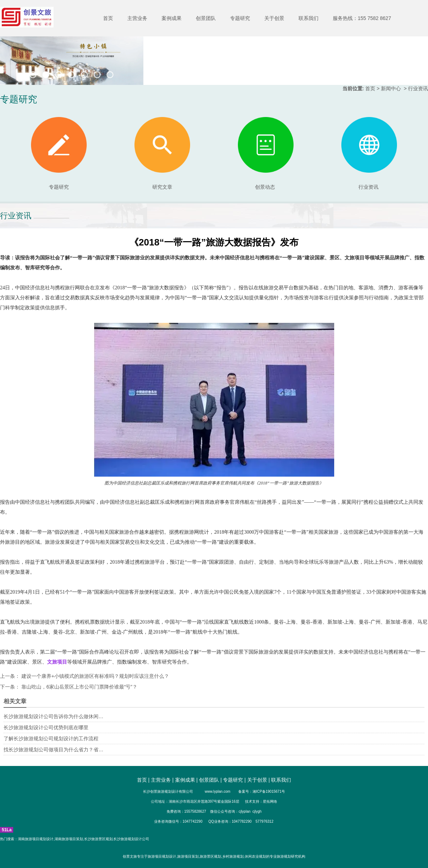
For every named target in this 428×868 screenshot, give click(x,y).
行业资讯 (368, 187)
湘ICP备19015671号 (269, 791)
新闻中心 (391, 88)
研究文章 (162, 153)
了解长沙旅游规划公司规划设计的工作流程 (51, 738)
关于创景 (274, 18)
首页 (108, 18)
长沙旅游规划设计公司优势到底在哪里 (46, 727)
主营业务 (137, 18)
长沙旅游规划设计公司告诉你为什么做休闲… (53, 716)
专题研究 (240, 18)
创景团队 (206, 18)
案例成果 (172, 18)
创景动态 (266, 153)
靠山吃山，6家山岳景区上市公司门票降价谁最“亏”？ (79, 687)
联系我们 (309, 18)
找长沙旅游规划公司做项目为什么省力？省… (53, 750)
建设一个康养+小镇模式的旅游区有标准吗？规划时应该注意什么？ (95, 676)
